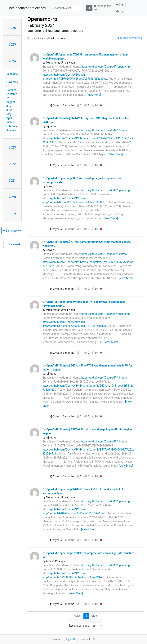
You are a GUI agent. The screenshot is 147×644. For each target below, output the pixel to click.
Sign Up (123, 11)
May (9, 114)
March (10, 122)
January (11, 130)
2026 (12, 28)
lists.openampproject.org (27, 8)
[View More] (94, 95)
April (9, 118)
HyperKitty (72, 639)
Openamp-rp (42, 19)
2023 (12, 147)
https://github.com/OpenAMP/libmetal (104, 130)
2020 (12, 197)
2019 (12, 214)
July (9, 106)
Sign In (122, 5)
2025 (12, 44)
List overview (12, 231)
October (11, 90)
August (11, 102)
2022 (12, 164)
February (12, 126)
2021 (12, 180)
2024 (12, 61)
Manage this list (103, 8)
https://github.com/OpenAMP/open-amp (106, 67)
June (9, 110)
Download (12, 244)
